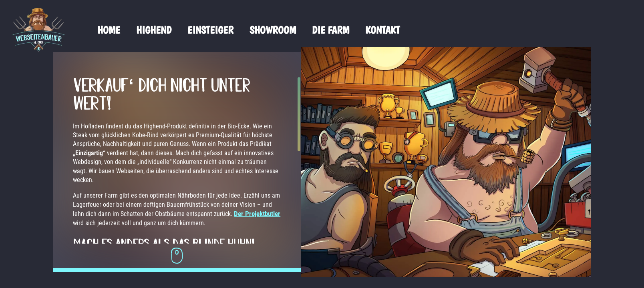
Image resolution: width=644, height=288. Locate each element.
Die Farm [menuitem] (331, 30)
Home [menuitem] (109, 30)
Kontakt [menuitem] (382, 30)
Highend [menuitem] (154, 30)
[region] (156, 160)
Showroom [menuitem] (273, 30)
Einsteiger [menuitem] (210, 30)
